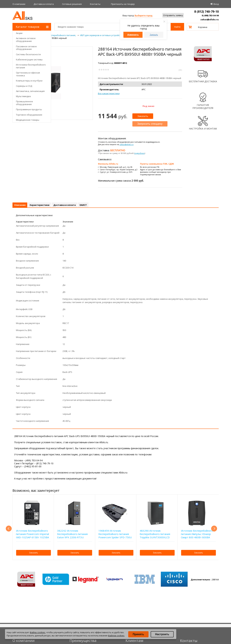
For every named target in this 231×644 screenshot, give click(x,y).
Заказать (143, 116)
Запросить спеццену (150, 124)
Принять (138, 634)
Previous (9, 529)
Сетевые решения (72, 4)
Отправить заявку (173, 15)
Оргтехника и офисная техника (28, 74)
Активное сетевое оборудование (26, 40)
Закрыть (154, 35)
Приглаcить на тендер (123, 4)
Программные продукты (29, 109)
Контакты (95, 4)
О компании (19, 4)
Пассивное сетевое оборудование (26, 48)
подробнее (140, 153)
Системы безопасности (28, 54)
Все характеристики (109, 93)
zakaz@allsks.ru (210, 19)
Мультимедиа (23, 96)
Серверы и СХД (24, 86)
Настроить (162, 634)
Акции (19, 33)
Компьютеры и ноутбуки (29, 81)
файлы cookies (38, 632)
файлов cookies (116, 636)
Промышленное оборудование (24, 103)
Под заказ (148, 106)
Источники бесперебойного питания (31, 66)
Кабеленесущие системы (29, 60)
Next (214, 529)
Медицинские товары (28, 120)
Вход (216, 4)
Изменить (133, 35)
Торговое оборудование (29, 115)
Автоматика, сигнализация (30, 91)
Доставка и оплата (44, 4)
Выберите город (143, 15)
